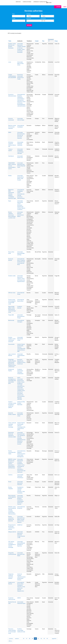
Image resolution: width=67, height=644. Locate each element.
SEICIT (19, 378)
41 (38, 639)
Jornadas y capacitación (40, 2)
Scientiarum (11, 156)
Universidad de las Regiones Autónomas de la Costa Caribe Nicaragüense (21, 454)
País (42, 14)
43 (44, 639)
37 (27, 639)
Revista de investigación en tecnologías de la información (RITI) (12, 381)
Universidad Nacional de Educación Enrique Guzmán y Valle (21, 535)
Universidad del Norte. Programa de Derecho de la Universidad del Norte (21, 262)
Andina (10, 176)
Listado (58, 7)
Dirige (56, 41)
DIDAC (10, 132)
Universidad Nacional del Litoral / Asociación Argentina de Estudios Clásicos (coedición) (21, 205)
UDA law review (12, 293)
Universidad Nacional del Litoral (20, 339)
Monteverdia (11, 320)
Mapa (65, 7)
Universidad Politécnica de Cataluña (20, 389)
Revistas (18, 2)
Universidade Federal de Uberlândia (20, 144)
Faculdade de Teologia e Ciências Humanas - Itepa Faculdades (21, 490)
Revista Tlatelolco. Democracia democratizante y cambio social (12, 215)
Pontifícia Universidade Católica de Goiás (21, 630)
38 (30, 639)
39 (32, 639)
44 (47, 639)
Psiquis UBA (11, 315)
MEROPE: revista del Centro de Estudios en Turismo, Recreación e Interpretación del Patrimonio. (12, 464)
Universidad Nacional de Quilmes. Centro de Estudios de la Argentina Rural (21, 279)
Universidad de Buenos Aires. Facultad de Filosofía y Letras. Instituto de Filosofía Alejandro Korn (21, 587)
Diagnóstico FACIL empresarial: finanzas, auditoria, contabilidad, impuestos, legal (12, 194)
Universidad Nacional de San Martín (21, 554)
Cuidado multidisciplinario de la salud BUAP (12, 76)
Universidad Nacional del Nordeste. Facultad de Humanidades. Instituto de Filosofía (21, 500)
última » (10, 641)
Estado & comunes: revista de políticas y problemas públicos (12, 405)
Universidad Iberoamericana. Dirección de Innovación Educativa (21, 135)
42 (41, 639)
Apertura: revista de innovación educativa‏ (12, 127)
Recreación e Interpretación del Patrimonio (21, 471)
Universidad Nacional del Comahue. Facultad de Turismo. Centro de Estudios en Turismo (21, 464)
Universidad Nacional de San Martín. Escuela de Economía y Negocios (21, 519)
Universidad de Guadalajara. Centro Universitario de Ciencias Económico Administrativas (21, 194)
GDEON (19, 598)
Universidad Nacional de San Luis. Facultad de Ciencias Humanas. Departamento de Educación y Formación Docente (21, 438)
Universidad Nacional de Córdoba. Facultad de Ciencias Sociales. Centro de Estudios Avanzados (21, 48)
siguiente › (54, 639)
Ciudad (14, 18)
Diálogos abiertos (12, 532)
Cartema (10, 475)
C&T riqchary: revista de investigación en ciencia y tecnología (12, 544)
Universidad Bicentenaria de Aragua (21, 316)
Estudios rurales (12, 276)
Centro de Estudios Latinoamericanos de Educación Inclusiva (21, 577)
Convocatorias (27, 2)
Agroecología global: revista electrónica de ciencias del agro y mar (12, 309)
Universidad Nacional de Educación (20, 483)
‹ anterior (17, 639)
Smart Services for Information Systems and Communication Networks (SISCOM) (21, 395)
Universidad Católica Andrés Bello (21, 355)
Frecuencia (43, 18)
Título (13, 14)
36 (24, 639)
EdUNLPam (20, 525)
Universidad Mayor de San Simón (20, 63)
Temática (29, 14)
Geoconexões (11, 344)
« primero (11, 639)
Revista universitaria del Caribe (12, 452)
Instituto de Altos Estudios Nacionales (21, 403)
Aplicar (29, 25)
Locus (10, 62)
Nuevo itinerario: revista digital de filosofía (12, 497)
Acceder (49, 3)
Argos (10, 201)
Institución (29, 18)
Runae (10, 482)
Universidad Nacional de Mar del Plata (21, 253)
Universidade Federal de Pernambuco (20, 476)
